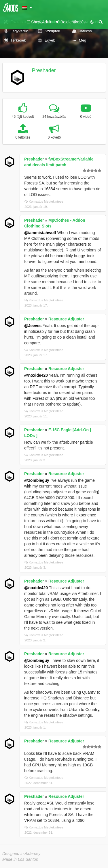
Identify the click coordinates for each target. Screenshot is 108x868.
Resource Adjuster (66, 319)
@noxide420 (36, 375)
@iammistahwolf (40, 233)
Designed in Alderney (21, 854)
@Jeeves (33, 326)
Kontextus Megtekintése (44, 201)
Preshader (44, 70)
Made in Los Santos (20, 859)
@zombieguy (37, 480)
